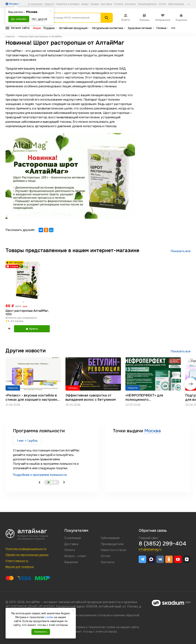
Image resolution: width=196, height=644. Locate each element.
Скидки (95, 4)
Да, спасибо (19, 19)
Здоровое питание (141, 28)
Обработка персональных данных (27, 555)
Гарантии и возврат (68, 4)
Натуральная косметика (109, 28)
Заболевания (176, 4)
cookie (111, 627)
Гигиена (162, 28)
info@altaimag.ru (150, 549)
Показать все (181, 251)
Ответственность (17, 561)
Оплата (119, 4)
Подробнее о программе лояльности (40, 475)
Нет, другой (39, 19)
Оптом (162, 4)
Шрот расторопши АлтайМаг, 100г (27, 312)
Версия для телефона (20, 567)
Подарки (50, 28)
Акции (85, 4)
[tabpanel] (52, 452)
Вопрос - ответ (75, 556)
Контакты (131, 4)
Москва (153, 431)
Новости (49, 4)
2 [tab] (52, 482)
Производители (147, 4)
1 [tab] (48, 482)
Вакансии (71, 562)
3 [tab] (55, 482)
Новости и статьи (113, 550)
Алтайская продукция (74, 28)
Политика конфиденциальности (26, 549)
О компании (35, 4)
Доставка (107, 4)
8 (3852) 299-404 (162, 544)
